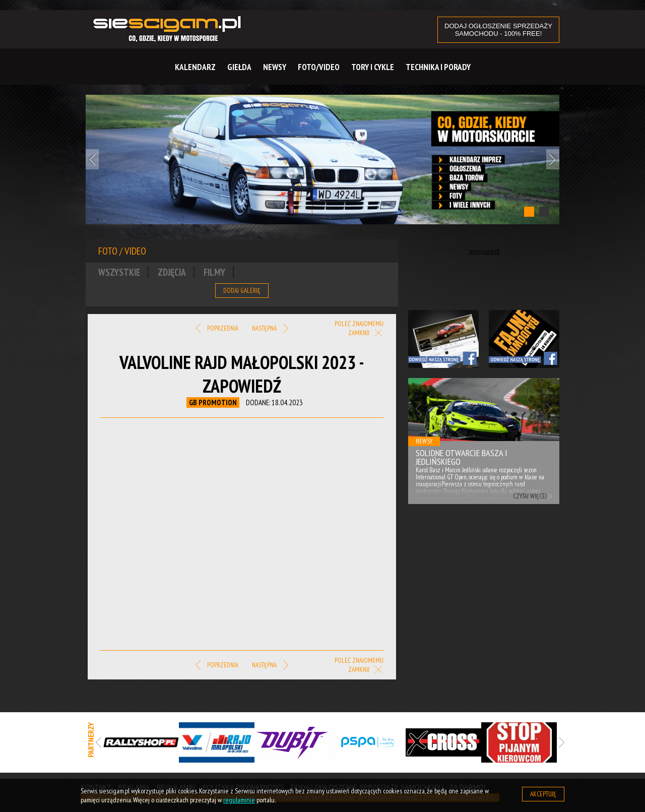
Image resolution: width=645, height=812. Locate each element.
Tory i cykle (373, 67)
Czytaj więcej (530, 496)
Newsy (275, 67)
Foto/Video (319, 67)
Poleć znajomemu (359, 324)
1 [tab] (529, 212)
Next (553, 159)
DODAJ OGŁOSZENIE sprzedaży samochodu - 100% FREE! (498, 30)
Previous (92, 159)
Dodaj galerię (242, 291)
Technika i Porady (438, 67)
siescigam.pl (484, 251)
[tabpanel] (322, 160)
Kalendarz (195, 67)
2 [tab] (544, 212)
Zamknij (366, 333)
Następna (270, 329)
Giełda (239, 67)
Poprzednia (217, 329)
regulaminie (239, 800)
